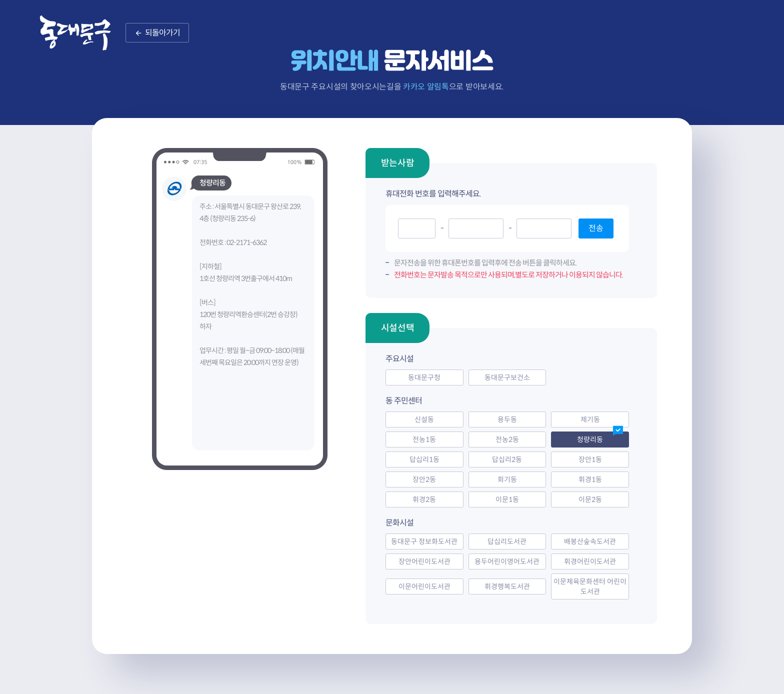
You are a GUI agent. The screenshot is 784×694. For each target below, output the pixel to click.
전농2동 (507, 439)
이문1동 (507, 499)
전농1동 (424, 439)
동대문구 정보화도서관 (424, 541)
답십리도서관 (507, 541)
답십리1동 (424, 459)
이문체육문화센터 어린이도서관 (590, 586)
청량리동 (590, 439)
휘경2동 (424, 499)
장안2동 (424, 479)
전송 (596, 228)
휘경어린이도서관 (590, 561)
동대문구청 (424, 377)
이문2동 (590, 499)
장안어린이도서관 (424, 561)
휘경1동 (590, 479)
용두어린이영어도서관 (507, 561)
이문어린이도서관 (424, 586)
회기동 (507, 479)
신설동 (424, 419)
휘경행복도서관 (507, 586)
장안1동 (590, 459)
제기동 (590, 419)
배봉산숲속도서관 (590, 541)
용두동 (507, 419)
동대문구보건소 (507, 377)
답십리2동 (507, 459)
